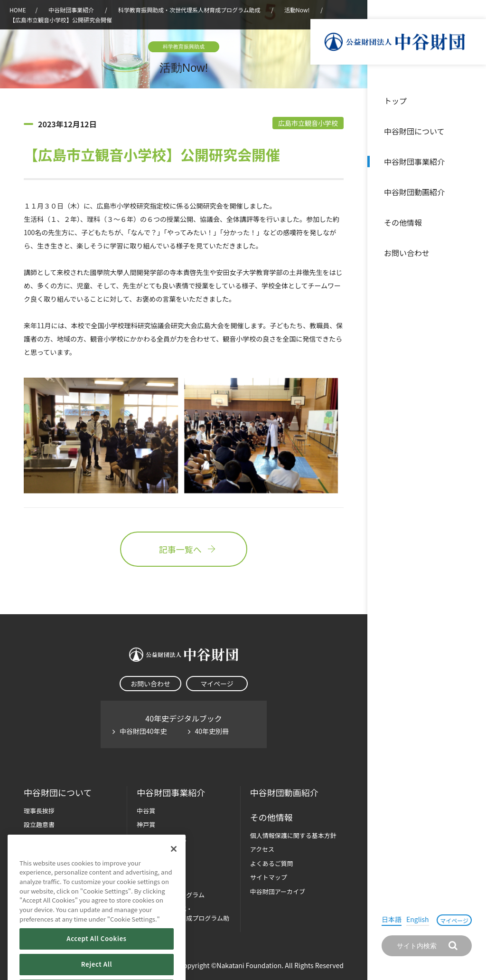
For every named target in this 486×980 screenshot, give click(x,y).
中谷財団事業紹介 (414, 162)
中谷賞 (146, 811)
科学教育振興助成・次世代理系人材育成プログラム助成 (189, 10)
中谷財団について (414, 131)
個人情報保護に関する (293, 835)
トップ (395, 101)
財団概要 (36, 839)
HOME (18, 10)
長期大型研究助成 (161, 839)
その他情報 (403, 222)
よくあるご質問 (272, 863)
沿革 (472, 192)
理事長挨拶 (39, 811)
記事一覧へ (184, 549)
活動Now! (297, 10)
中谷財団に (58, 793)
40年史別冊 (212, 731)
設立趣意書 (39, 824)
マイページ (454, 920)
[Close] (174, 869)
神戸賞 (146, 824)
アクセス (262, 849)
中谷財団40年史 (143, 731)
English (418, 919)
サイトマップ (269, 877)
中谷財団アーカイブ (278, 891)
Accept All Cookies (96, 959)
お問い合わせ (407, 253)
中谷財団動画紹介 (414, 192)
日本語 (392, 919)
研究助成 (149, 852)
